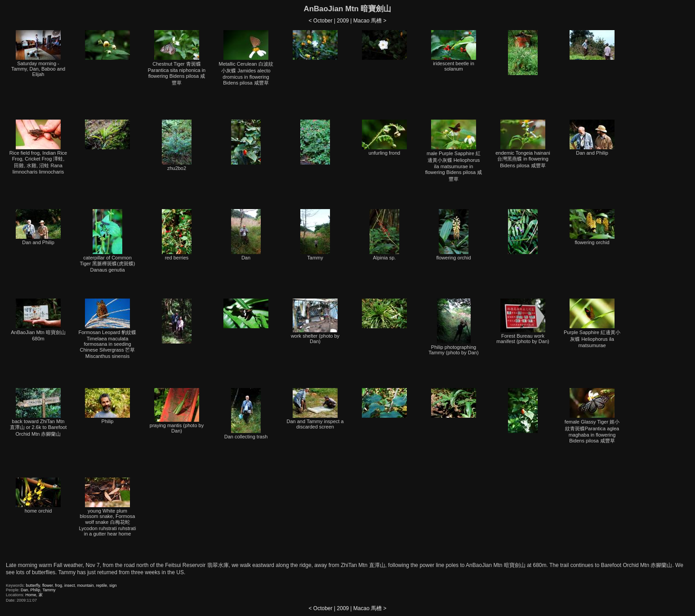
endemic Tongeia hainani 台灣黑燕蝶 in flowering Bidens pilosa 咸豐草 (523, 144)
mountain (86, 585)
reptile (102, 585)
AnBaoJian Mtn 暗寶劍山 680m (38, 320)
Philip (107, 406)
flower (48, 585)
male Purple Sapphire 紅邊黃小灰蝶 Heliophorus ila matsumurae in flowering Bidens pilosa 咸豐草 (454, 151)
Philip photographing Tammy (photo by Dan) (453, 327)
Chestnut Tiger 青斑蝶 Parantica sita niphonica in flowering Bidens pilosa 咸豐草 (177, 58)
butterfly (33, 585)
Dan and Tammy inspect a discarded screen (315, 409)
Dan (246, 235)
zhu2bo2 (177, 145)
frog (58, 585)
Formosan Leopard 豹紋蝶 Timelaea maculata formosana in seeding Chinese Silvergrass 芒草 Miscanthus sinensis (108, 329)
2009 (343, 21)
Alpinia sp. (384, 235)
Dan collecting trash (246, 414)
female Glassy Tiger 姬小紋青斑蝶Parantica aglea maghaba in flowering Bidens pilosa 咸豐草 (592, 416)
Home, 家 (34, 595)
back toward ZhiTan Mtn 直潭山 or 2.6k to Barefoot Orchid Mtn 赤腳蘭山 (38, 412)
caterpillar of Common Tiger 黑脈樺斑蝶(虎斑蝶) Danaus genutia (107, 241)
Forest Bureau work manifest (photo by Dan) (523, 321)
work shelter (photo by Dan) (315, 321)
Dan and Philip (592, 138)
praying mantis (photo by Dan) (177, 411)
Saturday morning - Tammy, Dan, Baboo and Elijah (38, 54)
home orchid (38, 495)
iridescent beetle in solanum (454, 51)
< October (320, 21)
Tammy (315, 235)
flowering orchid (453, 235)
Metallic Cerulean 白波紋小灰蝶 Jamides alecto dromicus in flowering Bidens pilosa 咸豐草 (246, 58)
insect (70, 585)
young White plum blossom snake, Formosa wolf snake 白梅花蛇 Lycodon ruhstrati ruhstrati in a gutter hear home (108, 507)
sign (113, 585)
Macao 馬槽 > (370, 21)
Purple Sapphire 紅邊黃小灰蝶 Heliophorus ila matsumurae (592, 323)
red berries (177, 235)
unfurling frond (384, 138)
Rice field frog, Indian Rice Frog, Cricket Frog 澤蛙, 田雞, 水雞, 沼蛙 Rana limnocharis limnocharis (38, 147)
